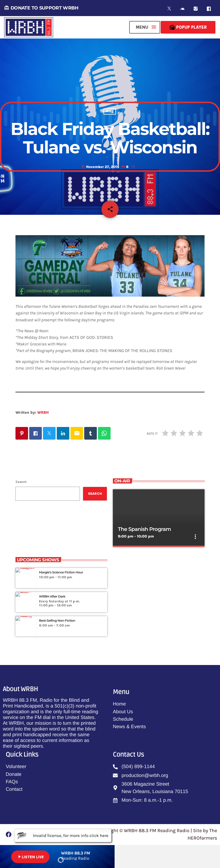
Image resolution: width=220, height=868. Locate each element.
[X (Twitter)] (169, 9)
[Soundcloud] (182, 9)
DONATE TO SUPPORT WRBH (41, 8)
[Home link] (29, 27)
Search (21, 482)
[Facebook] (209, 9)
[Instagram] (196, 9)
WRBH (43, 412)
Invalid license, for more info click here (63, 836)
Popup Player (188, 27)
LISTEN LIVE (30, 857)
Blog (110, 111)
